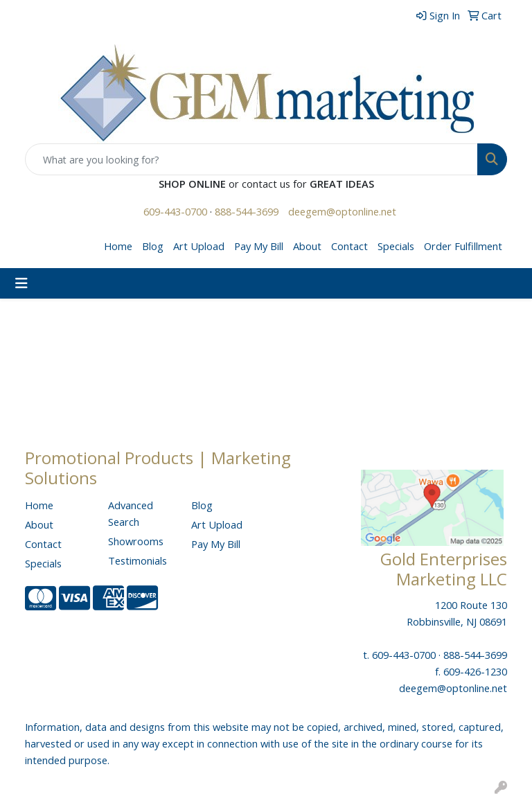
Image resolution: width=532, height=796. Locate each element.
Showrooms (136, 541)
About (307, 246)
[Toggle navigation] (21, 283)
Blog (153, 246)
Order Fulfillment (463, 246)
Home (118, 246)
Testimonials (138, 560)
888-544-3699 (247, 211)
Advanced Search (131, 513)
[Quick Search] (251, 159)
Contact (349, 246)
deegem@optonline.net (342, 211)
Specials (396, 246)
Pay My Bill (259, 246)
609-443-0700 (175, 211)
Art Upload (199, 246)
